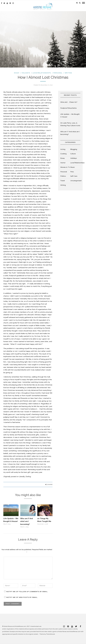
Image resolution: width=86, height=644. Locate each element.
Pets (72, 171)
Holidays (26, 73)
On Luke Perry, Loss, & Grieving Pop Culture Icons (70, 124)
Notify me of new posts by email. (22, 597)
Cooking (63, 153)
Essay (17, 73)
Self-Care (74, 176)
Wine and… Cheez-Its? (69, 102)
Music (73, 167)
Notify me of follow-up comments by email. (27, 591)
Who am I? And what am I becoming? (27, 521)
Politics (63, 176)
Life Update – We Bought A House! (70, 115)
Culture (73, 153)
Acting (63, 149)
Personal (58, 73)
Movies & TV (65, 167)
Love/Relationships (42, 73)
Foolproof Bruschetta (68, 108)
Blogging (74, 149)
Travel (63, 180)
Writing (68, 73)
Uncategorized (76, 180)
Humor (63, 162)
